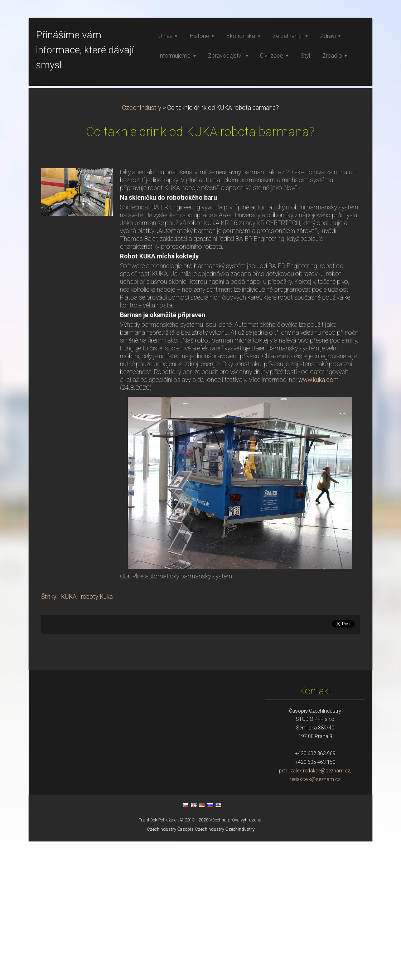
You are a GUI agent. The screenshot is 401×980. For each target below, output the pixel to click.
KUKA (69, 736)
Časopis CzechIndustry (201, 968)
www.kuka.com (318, 519)
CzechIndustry (142, 247)
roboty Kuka (97, 736)
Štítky (49, 736)
